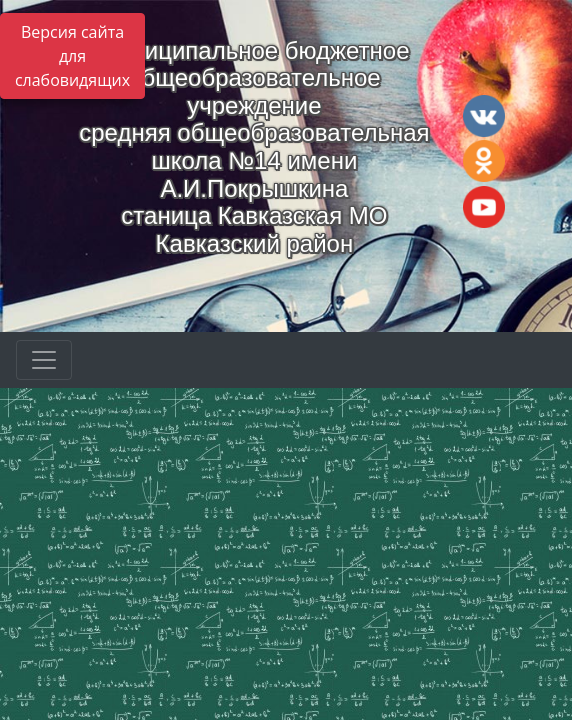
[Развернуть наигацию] (44, 360)
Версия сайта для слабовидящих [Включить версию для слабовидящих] (72, 56)
